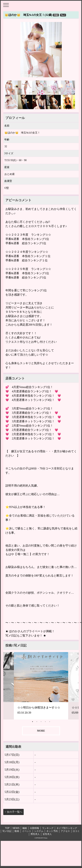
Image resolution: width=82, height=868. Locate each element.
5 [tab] (50, 722)
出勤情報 (35, 828)
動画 (17, 831)
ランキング (48, 828)
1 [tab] (33, 722)
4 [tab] (45, 722)
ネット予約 (52, 831)
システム (39, 831)
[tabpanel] (41, 686)
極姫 (25, 828)
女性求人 (47, 834)
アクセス (65, 831)
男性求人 (35, 834)
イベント (27, 831)
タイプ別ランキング (67, 828)
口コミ (76, 831)
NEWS (16, 828)
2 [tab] (37, 722)
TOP (7, 828)
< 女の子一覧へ (13, 812)
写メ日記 (7, 831)
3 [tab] (41, 722)
